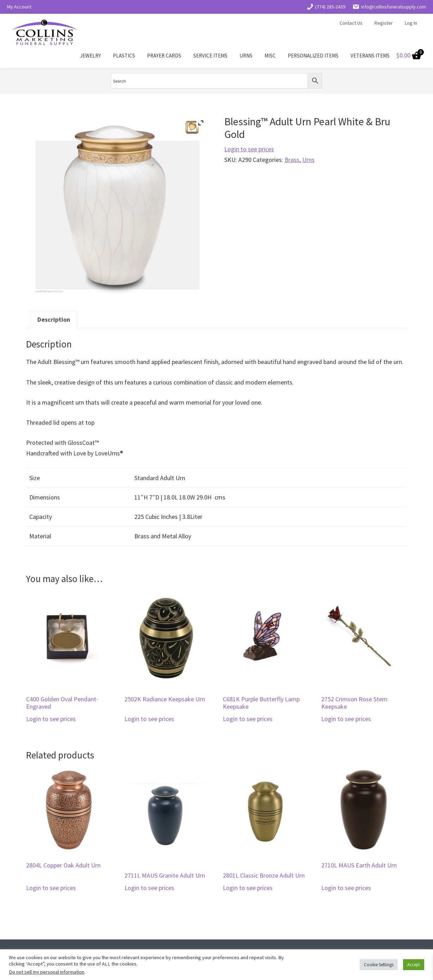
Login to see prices (249, 149)
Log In (411, 23)
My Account (19, 7)
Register (384, 23)
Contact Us (351, 23)
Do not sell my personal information (47, 972)
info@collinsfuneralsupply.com (389, 7)
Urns (308, 160)
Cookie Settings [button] (379, 965)
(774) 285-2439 (326, 7)
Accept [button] (414, 965)
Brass (292, 160)
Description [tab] (54, 319)
